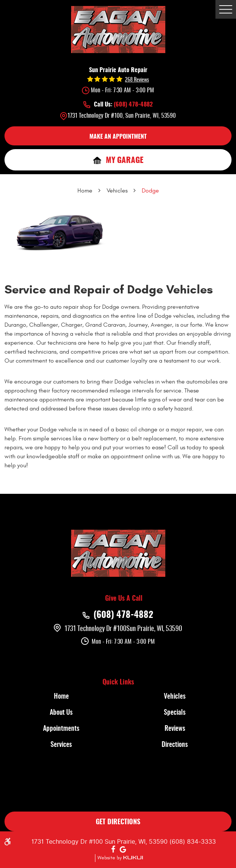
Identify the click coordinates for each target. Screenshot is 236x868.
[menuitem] (61, 697)
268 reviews (137, 80)
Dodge (150, 191)
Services (61, 745)
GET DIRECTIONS (118, 822)
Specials (175, 713)
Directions (175, 745)
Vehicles (117, 191)
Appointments (61, 729)
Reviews (175, 729)
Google (123, 850)
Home (85, 191)
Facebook (113, 850)
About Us (61, 713)
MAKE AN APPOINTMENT (118, 137)
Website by (119, 858)
